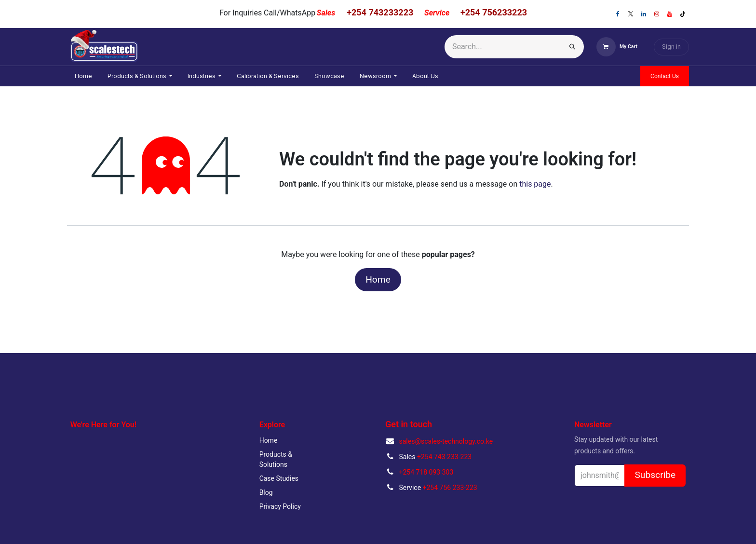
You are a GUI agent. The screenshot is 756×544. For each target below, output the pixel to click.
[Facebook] (618, 14)
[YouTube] (670, 14)
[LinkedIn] (644, 14)
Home (378, 279)
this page (535, 184)
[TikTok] (683, 14)
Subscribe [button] (655, 475)
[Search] (572, 47)
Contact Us (665, 76)
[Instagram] (657, 14)
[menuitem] (83, 76)
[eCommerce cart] (617, 47)
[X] (631, 14)
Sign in (671, 47)
